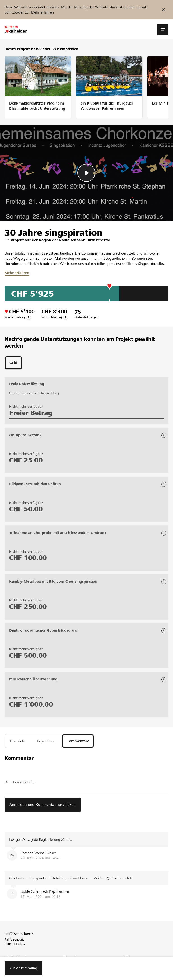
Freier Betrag (31, 413)
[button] (163, 30)
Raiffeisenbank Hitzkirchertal (84, 240)
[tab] (13, 363)
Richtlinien (124, 964)
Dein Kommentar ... (20, 782)
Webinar (66, 964)
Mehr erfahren (42, 12)
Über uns (11, 964)
